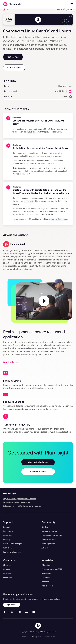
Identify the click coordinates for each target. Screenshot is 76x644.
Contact (7, 527)
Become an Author (49, 531)
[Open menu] (72, 4)
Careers (6, 569)
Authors (45, 547)
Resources (8, 577)
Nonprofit (45, 581)
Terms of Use (25, 636)
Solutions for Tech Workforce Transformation (22, 506)
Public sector (47, 585)
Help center (8, 531)
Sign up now (12, 604)
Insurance (46, 577)
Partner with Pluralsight (52, 535)
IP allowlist (8, 535)
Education (46, 565)
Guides (45, 527)
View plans (8, 547)
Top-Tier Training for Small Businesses (19, 498)
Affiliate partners (49, 539)
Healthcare (46, 573)
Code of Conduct (50, 636)
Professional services (12, 552)
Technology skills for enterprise (17, 502)
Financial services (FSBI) (52, 569)
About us (7, 565)
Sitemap (7, 539)
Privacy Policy (37, 636)
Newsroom (8, 573)
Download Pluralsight (12, 543)
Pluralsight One (48, 543)
